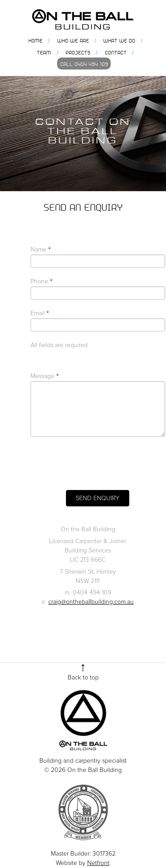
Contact (116, 52)
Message (44, 376)
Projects (78, 52)
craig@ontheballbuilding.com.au (91, 602)
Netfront (98, 863)
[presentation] (98, 463)
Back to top (83, 678)
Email (40, 313)
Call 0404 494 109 (84, 63)
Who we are (73, 40)
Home (35, 40)
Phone (41, 282)
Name (41, 250)
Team (44, 52)
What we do (119, 40)
